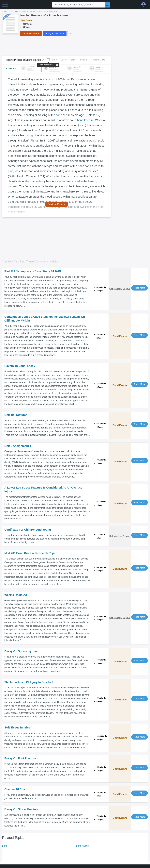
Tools (73, 60)
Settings (85, 60)
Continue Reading (57, 204)
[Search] (108, 5)
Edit (64, 60)
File (55, 60)
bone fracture (85, 120)
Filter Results (100, 60)
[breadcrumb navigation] (75, 12)
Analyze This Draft (55, 34)
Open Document (31, 34)
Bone (5, 846)
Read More (140, 288)
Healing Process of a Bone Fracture (40, 11)
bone (59, 115)
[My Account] (145, 4)
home (5, 11)
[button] (5, 5)
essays (15, 11)
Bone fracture (83, 846)
